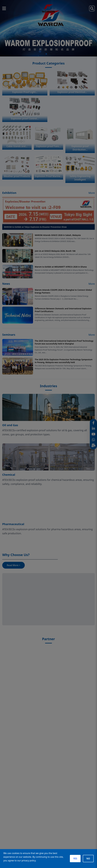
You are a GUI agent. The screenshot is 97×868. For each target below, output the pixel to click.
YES (75, 859)
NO (88, 859)
